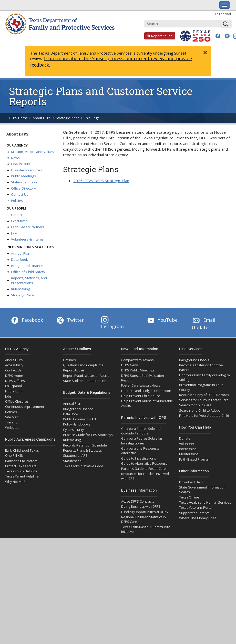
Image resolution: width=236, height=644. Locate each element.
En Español (223, 14)
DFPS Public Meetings (138, 370)
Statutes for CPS (75, 461)
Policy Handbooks (76, 424)
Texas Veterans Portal (196, 508)
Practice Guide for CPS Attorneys (88, 435)
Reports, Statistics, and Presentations (29, 281)
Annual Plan (21, 253)
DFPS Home (18, 118)
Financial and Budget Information (146, 391)
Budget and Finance (27, 266)
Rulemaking (20, 289)
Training (11, 422)
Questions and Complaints (83, 365)
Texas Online (189, 497)
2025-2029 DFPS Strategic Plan (101, 181)
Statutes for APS (75, 456)
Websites (12, 428)
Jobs (14, 233)
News (15, 158)
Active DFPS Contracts (138, 501)
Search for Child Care (195, 405)
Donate (185, 438)
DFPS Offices (15, 381)
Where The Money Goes (198, 518)
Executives (19, 221)
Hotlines (69, 360)
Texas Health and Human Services (205, 502)
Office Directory (23, 188)
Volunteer (187, 444)
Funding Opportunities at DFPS (145, 512)
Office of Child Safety (28, 272)
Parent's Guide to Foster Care (143, 469)
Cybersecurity (73, 430)
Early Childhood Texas (22, 450)
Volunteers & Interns (27, 239)
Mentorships (189, 454)
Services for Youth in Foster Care (204, 400)
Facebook (27, 320)
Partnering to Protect (21, 461)
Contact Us (20, 194)
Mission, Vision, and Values (33, 152)
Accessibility (14, 365)
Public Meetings (23, 176)
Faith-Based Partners (28, 227)
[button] (218, 36)
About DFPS (42, 118)
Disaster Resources (27, 170)
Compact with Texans (137, 360)
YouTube (162, 320)
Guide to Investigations (138, 458)
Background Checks (194, 360)
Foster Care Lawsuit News (141, 385)
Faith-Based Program (195, 459)
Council (17, 215)
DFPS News (130, 365)
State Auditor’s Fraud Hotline (85, 381)
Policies (17, 201)
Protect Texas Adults (21, 466)
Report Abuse (158, 36)
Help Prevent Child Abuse (141, 396)
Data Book (19, 259)
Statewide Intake (24, 182)
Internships (188, 449)
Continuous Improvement (25, 407)
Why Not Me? (15, 482)
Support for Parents (194, 513)
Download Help (191, 482)
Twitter (70, 320)
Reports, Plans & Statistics (82, 450)
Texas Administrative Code (83, 466)
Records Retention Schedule (85, 445)
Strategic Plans (68, 118)
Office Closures (17, 402)
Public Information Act (80, 419)
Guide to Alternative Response (144, 464)
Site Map (12, 417)
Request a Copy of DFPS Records (204, 395)
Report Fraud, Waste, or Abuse (86, 376)
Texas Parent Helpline (22, 476)
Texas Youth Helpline (21, 471)
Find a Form (14, 391)
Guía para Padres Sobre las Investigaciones (142, 441)
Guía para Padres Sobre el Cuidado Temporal (141, 431)
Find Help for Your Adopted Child (204, 416)
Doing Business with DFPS (141, 507)
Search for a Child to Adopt (199, 411)
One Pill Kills (21, 164)
